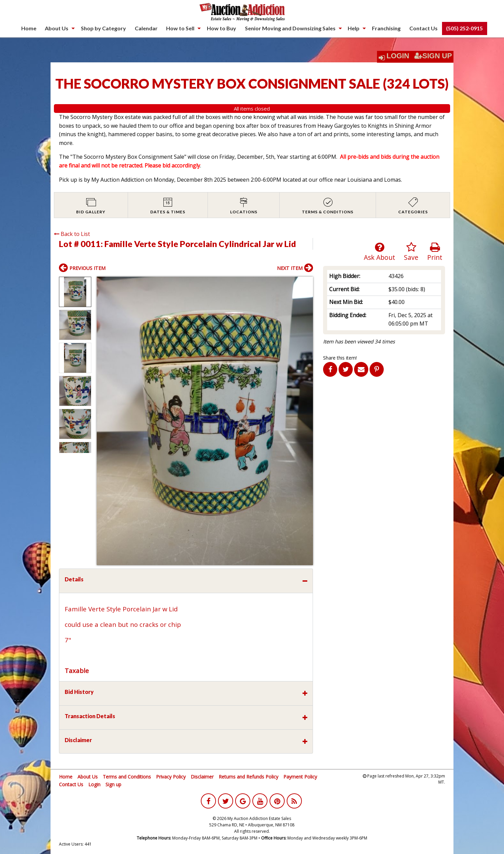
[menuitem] (29, 28)
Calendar (146, 28)
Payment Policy (300, 777)
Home (29, 28)
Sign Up (433, 56)
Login (398, 56)
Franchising (386, 28)
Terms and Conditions (127, 777)
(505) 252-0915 (464, 28)
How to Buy (222, 28)
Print (435, 252)
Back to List (72, 234)
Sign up (113, 784)
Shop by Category (103, 28)
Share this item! (340, 358)
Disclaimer (202, 777)
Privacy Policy (171, 777)
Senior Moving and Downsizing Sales (290, 28)
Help (354, 28)
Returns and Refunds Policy (248, 777)
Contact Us (423, 28)
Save (411, 252)
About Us (57, 28)
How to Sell (180, 28)
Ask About (380, 252)
